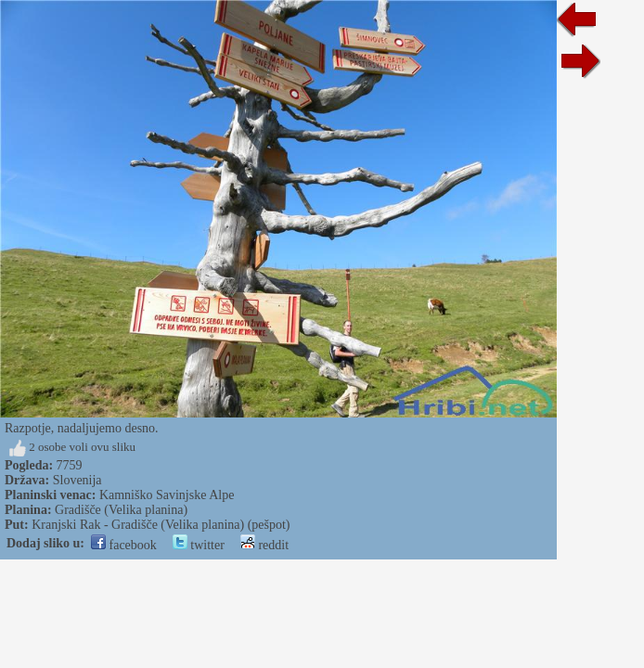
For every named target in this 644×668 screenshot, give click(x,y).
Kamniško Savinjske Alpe (167, 495)
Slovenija (77, 480)
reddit (264, 545)
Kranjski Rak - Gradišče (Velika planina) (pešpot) (161, 525)
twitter (199, 545)
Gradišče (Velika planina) (121, 510)
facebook (124, 545)
